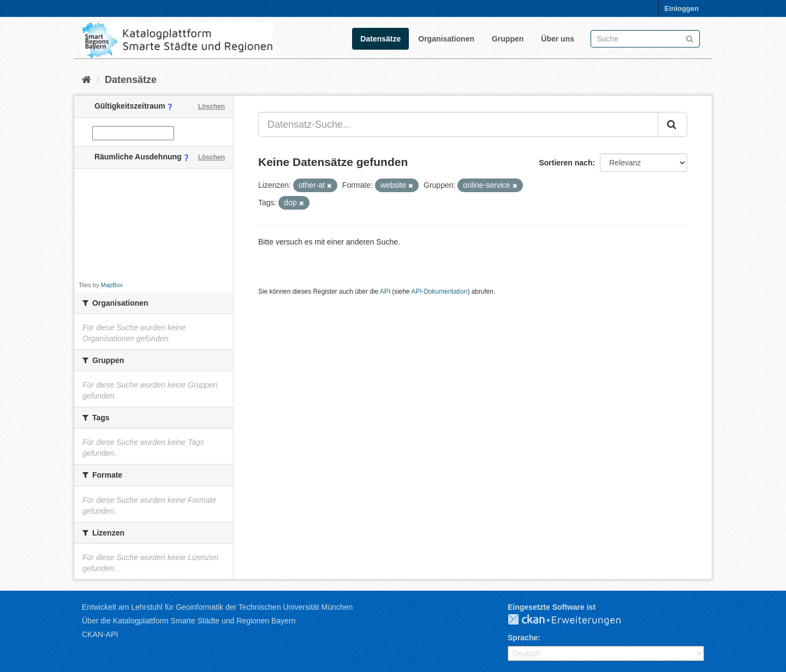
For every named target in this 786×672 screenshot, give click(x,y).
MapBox (112, 285)
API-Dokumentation (439, 292)
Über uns (558, 39)
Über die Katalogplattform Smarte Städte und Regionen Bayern (189, 621)
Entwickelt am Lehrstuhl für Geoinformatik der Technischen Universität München (217, 607)
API (385, 292)
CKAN (573, 620)
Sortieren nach (565, 163)
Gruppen (508, 39)
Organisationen (446, 39)
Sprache (523, 638)
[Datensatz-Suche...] (458, 124)
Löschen (212, 106)
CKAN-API (100, 634)
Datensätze (380, 39)
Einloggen (681, 8)
